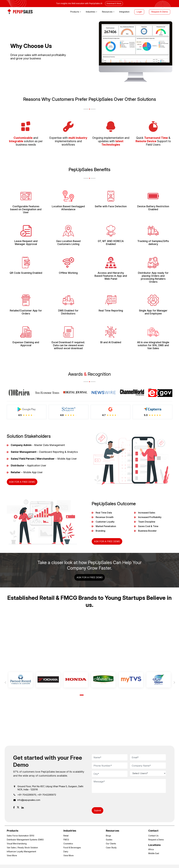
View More (12, 855)
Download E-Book (114, 3)
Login (139, 12)
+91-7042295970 (27, 795)
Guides (109, 840)
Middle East (154, 853)
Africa (151, 849)
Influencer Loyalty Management (21, 851)
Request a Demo (156, 840)
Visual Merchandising (17, 844)
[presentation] (113, 800)
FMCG (66, 840)
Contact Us (153, 836)
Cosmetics (68, 844)
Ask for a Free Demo (22, 482)
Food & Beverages (72, 848)
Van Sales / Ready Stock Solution (22, 848)
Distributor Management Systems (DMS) (25, 840)
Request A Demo (160, 12)
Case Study (111, 848)
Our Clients (111, 844)
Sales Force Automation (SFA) (21, 836)
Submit (97, 810)
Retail (66, 836)
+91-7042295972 (47, 795)
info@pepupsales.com (29, 800)
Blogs (108, 836)
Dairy (66, 851)
